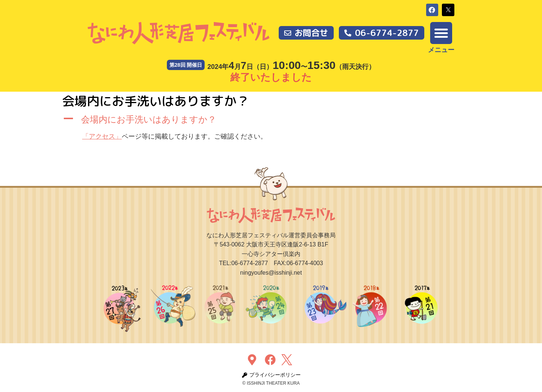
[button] (432, 10)
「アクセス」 (102, 136)
